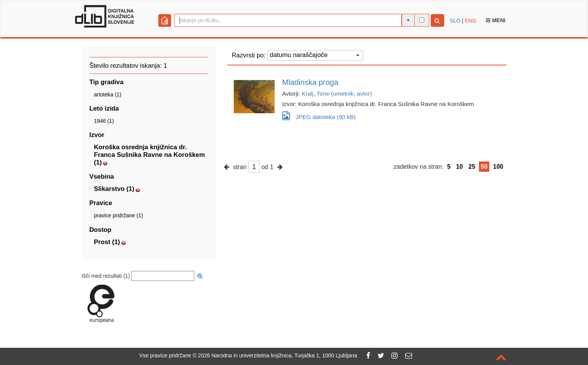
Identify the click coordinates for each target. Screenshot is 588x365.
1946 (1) (104, 121)
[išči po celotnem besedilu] (422, 20)
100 (498, 167)
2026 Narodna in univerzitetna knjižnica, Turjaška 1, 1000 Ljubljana (278, 355)
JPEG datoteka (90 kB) (319, 116)
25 (472, 167)
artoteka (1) (108, 95)
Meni (496, 20)
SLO (455, 21)
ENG (471, 21)
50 (484, 167)
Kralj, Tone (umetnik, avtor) (337, 94)
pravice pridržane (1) (119, 215)
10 (459, 167)
